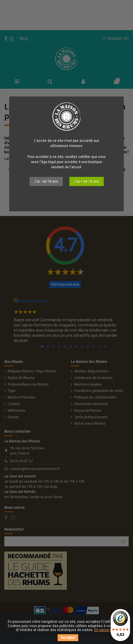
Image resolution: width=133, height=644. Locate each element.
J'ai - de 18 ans (46, 181)
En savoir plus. (106, 630)
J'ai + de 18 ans (87, 181)
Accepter (68, 638)
